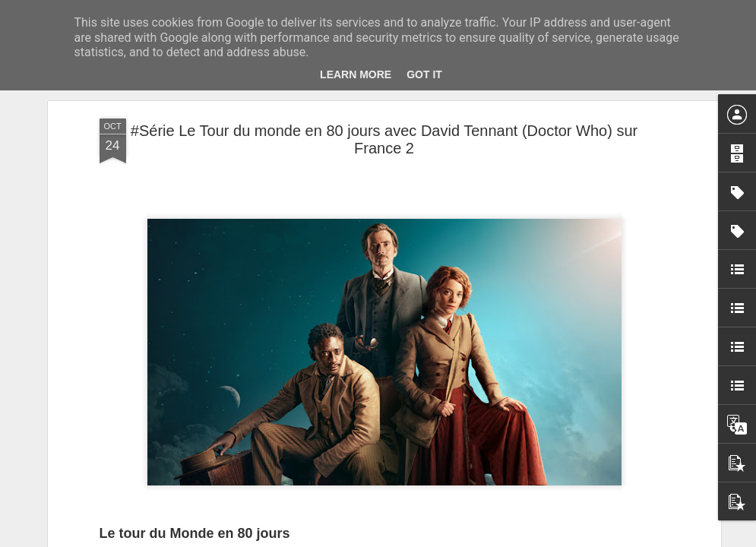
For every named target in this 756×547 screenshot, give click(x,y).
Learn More (356, 74)
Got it (424, 74)
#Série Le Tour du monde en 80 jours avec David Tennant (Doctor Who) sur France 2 (384, 139)
